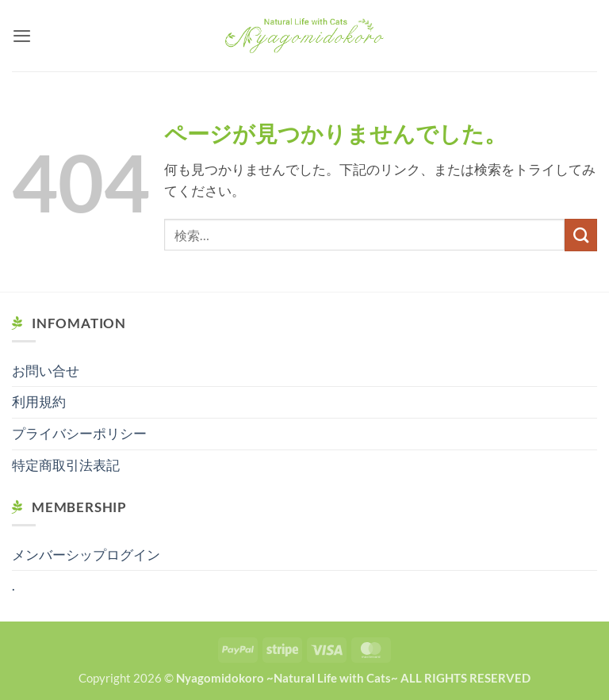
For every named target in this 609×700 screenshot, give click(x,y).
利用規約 (39, 402)
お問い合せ (46, 371)
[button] (22, 36)
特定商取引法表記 (66, 465)
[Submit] (581, 235)
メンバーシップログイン (86, 555)
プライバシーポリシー (79, 434)
